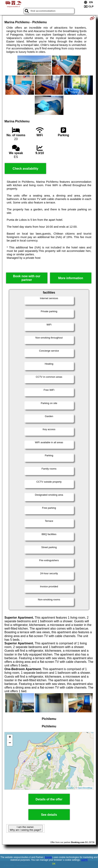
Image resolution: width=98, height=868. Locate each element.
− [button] (10, 743)
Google (48, 857)
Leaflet (71, 788)
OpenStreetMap (85, 788)
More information (71, 278)
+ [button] (10, 737)
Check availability (25, 169)
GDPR (84, 860)
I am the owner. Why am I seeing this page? (25, 828)
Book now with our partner (27, 278)
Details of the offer (49, 799)
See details (49, 815)
